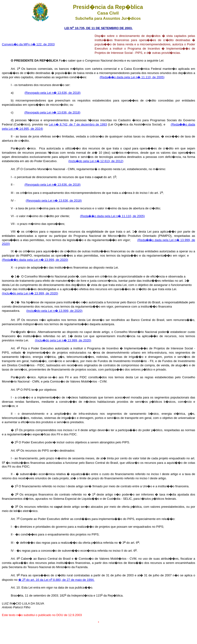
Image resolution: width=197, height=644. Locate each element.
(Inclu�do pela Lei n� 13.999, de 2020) (30, 293)
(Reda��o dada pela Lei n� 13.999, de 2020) (35, 260)
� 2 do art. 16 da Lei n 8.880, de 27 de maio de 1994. (56, 580)
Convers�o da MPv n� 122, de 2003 (28, 44)
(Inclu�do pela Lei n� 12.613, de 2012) (96, 161)
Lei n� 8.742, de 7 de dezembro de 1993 (78, 124)
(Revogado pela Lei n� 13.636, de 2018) (53, 93)
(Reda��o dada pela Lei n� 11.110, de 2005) (132, 77)
